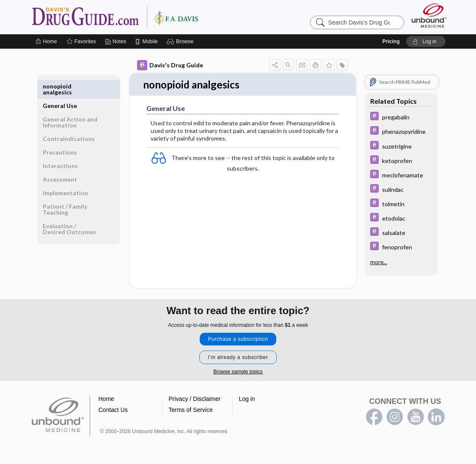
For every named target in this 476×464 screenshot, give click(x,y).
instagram (395, 417)
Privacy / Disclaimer (195, 399)
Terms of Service (191, 410)
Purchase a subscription (238, 340)
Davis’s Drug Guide (137, 17)
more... (379, 262)
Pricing (391, 41)
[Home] (46, 41)
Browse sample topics (238, 372)
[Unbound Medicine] (429, 15)
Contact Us (113, 410)
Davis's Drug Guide (170, 65)
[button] (181, 41)
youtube (415, 417)
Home (106, 399)
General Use (60, 86)
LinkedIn (436, 417)
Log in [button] (247, 399)
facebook (374, 417)
